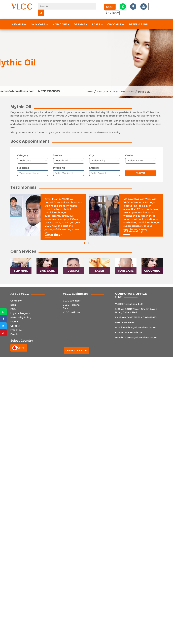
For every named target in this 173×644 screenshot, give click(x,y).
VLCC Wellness (72, 301)
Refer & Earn (139, 24)
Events (14, 334)
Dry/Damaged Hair (123, 92)
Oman (19, 348)
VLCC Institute (71, 312)
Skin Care (39, 24)
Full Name (23, 168)
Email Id (94, 168)
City (91, 155)
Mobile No (59, 168)
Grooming (116, 24)
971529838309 (49, 91)
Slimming (19, 24)
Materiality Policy (21, 317)
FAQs (13, 309)
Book (110, 7)
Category (23, 155)
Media (14, 322)
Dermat (81, 24)
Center (129, 155)
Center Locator (76, 351)
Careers (15, 326)
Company (16, 301)
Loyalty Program (20, 313)
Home (90, 92)
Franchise (16, 330)
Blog (13, 305)
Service (58, 155)
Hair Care (61, 24)
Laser (97, 24)
